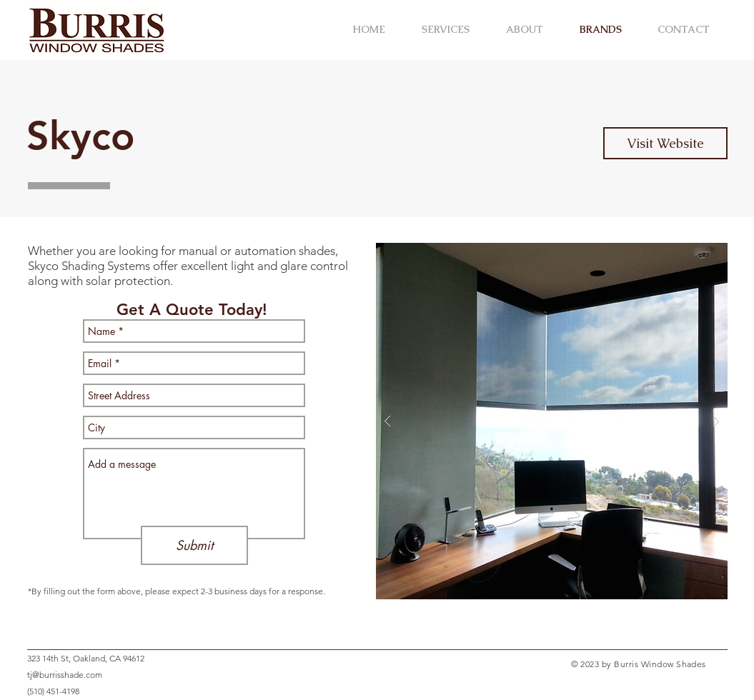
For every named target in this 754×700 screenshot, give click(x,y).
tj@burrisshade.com (65, 675)
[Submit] (194, 545)
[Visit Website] (665, 143)
